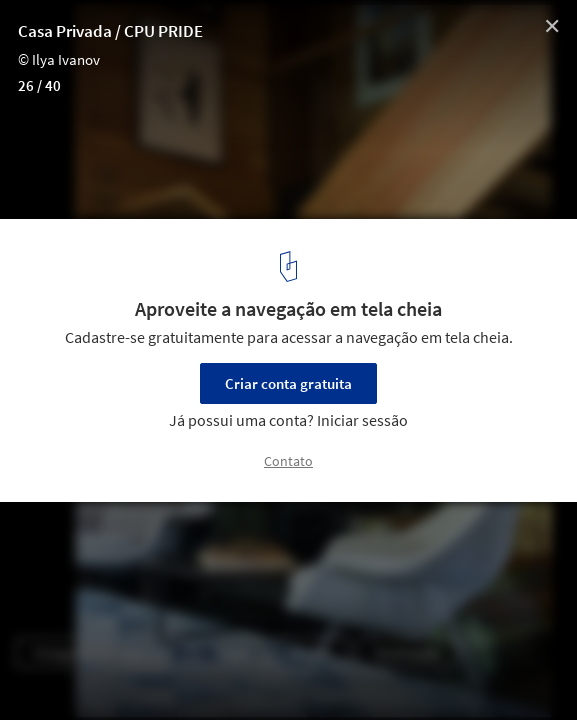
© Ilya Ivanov (59, 59)
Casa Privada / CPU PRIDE (110, 31)
